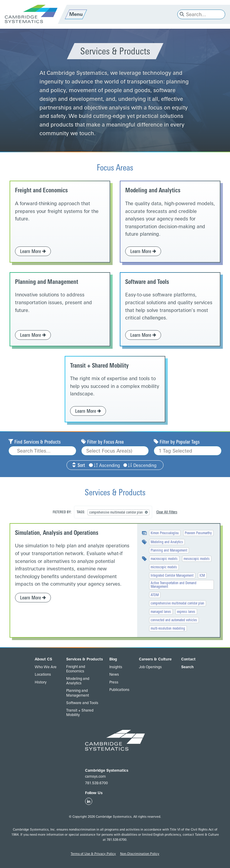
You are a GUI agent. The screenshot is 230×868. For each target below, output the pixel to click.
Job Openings (150, 667)
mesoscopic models (197, 559)
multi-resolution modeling (168, 628)
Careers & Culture (155, 659)
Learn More (33, 251)
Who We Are (46, 667)
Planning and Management (47, 282)
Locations (43, 674)
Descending (140, 466)
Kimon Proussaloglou (165, 533)
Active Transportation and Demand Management (174, 585)
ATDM (155, 595)
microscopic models (164, 567)
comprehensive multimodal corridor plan (177, 603)
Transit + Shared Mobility (99, 366)
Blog (113, 659)
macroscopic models (164, 559)
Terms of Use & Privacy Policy (93, 854)
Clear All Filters (167, 512)
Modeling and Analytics (153, 190)
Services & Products (84, 659)
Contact (188, 659)
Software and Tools (147, 282)
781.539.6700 (96, 783)
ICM (202, 575)
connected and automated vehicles (174, 620)
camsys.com (95, 776)
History (41, 682)
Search (187, 667)
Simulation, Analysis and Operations (57, 533)
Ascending (104, 466)
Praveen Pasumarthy (198, 533)
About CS (43, 659)
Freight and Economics (41, 190)
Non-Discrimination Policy (140, 854)
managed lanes (161, 612)
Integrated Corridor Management (172, 575)
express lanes (186, 612)
